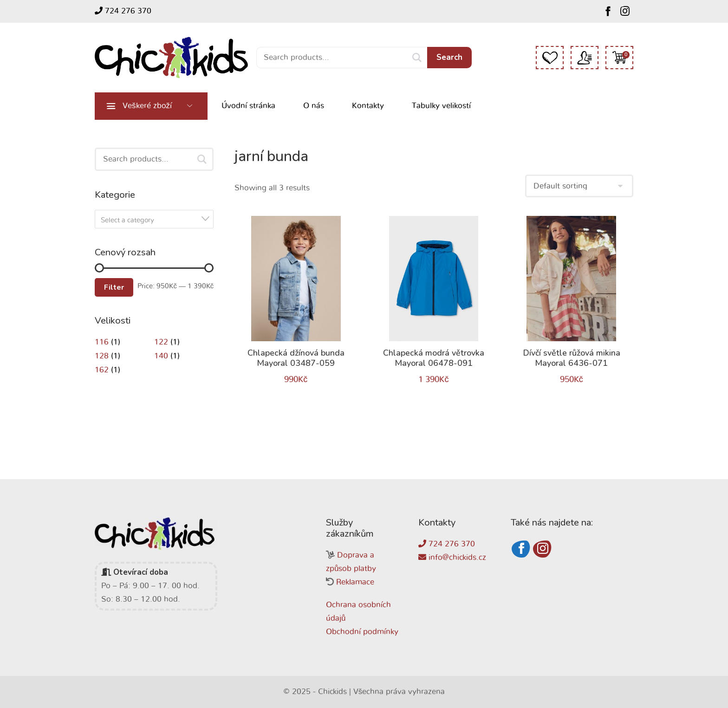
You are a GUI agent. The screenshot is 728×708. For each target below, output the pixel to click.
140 (161, 356)
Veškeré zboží (147, 106)
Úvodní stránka (248, 106)
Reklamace (355, 582)
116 (102, 342)
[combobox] (154, 219)
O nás (314, 106)
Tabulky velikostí (441, 106)
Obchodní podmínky (362, 632)
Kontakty (368, 106)
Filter (114, 287)
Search (449, 57)
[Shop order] (579, 186)
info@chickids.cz (452, 557)
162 (102, 370)
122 (161, 342)
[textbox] (157, 221)
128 (102, 356)
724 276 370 (123, 11)
